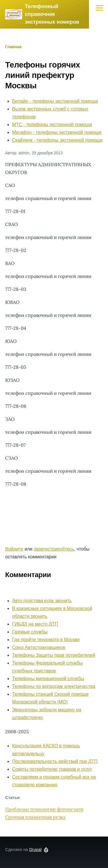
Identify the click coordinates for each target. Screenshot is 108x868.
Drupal (35, 850)
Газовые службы (30, 632)
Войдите (14, 549)
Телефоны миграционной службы (48, 679)
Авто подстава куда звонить (42, 601)
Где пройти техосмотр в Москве (46, 640)
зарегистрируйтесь (54, 549)
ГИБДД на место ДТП (35, 624)
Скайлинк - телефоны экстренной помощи (57, 140)
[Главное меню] (99, 8)
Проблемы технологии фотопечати (44, 809)
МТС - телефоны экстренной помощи (52, 125)
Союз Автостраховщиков (39, 647)
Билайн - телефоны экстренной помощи (55, 101)
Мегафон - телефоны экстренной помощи (57, 132)
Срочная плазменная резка (35, 817)
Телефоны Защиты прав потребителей (54, 655)
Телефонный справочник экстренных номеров (52, 14)
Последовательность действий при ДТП (55, 761)
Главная (13, 47)
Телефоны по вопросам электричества (54, 686)
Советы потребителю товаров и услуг (52, 769)
